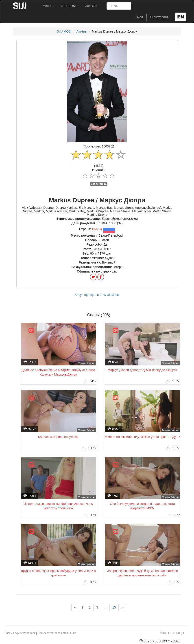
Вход (140, 17)
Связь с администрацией (20, 633)
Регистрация (159, 17)
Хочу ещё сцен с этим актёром (97, 295)
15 (114, 607)
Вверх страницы (172, 633)
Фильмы (92, 6)
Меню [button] (48, 6)
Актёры (82, 31)
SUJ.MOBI (64, 31)
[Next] (122, 607)
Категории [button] (70, 6)
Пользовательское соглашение (57, 633)
